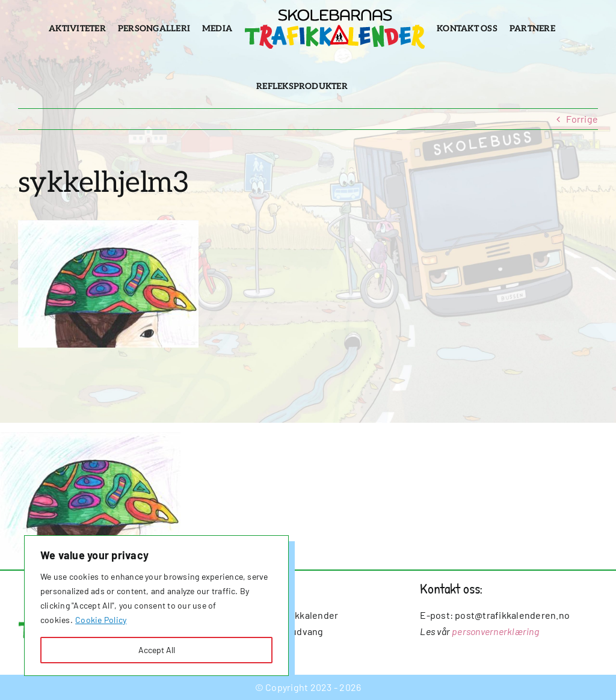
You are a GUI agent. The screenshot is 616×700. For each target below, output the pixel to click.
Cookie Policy (101, 620)
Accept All (157, 650)
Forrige (582, 119)
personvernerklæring (495, 631)
